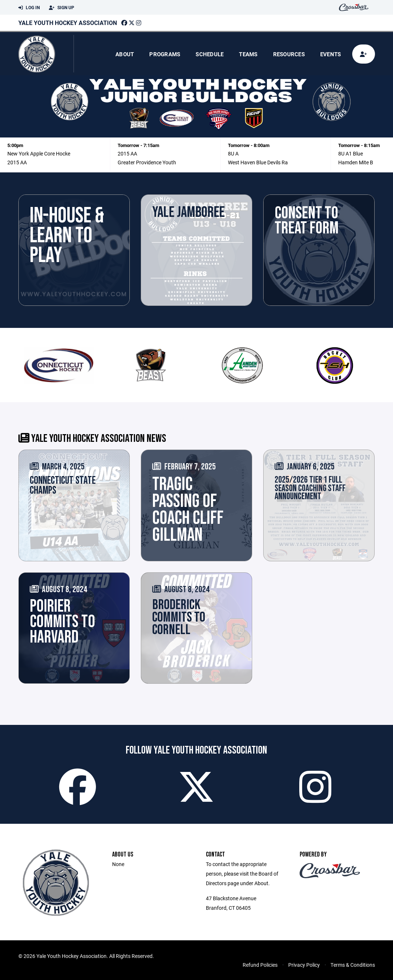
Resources (289, 54)
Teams (248, 54)
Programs (165, 54)
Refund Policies (260, 965)
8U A (233, 153)
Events (331, 54)
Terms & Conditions (353, 965)
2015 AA (17, 162)
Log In (29, 8)
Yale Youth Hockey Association (68, 23)
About (125, 54)
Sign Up (62, 8)
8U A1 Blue (351, 153)
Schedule (210, 54)
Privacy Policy (304, 965)
